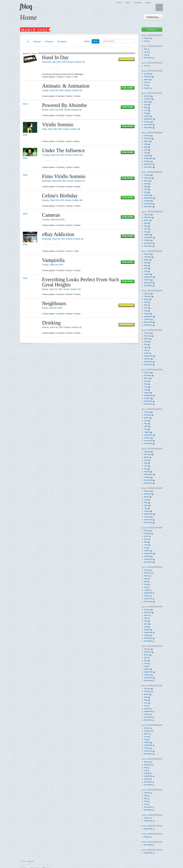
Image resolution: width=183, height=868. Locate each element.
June (146, 52)
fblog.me (30, 861)
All (28, 42)
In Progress (49, 42)
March (146, 79)
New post (152, 29)
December (148, 58)
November (148, 125)
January (147, 38)
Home (119, 3)
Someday (138, 3)
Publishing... (153, 17)
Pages (128, 3)
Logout (148, 3)
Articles (87, 41)
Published (37, 42)
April (146, 41)
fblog (29, 6)
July (146, 55)
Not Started (62, 42)
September (148, 119)
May (146, 49)
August (147, 88)
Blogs (96, 41)
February (148, 77)
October (147, 122)
